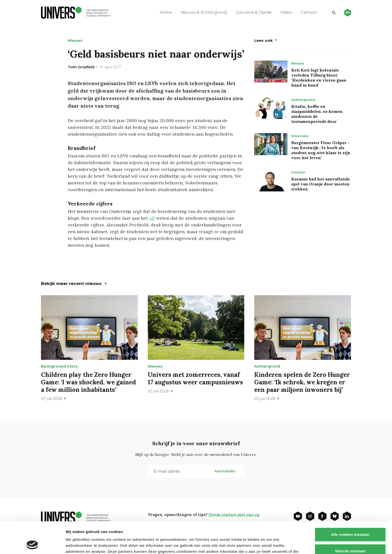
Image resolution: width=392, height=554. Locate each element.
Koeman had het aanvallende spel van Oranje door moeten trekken (320, 184)
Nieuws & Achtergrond (204, 12)
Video (286, 12)
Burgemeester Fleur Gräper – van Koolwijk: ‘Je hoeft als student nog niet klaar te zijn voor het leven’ (321, 150)
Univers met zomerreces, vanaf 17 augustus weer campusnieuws (195, 378)
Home (166, 12)
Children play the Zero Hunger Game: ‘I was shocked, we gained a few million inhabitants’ (88, 382)
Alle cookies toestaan (350, 505)
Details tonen (270, 544)
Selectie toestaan (350, 521)
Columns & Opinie (254, 12)
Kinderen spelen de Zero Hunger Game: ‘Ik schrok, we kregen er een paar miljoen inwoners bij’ (302, 382)
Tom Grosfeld (81, 67)
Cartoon (309, 12)
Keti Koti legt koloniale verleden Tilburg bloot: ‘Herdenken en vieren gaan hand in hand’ (319, 78)
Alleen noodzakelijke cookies (350, 538)
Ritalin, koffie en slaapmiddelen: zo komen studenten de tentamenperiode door (317, 114)
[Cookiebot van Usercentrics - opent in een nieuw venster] (32, 544)
